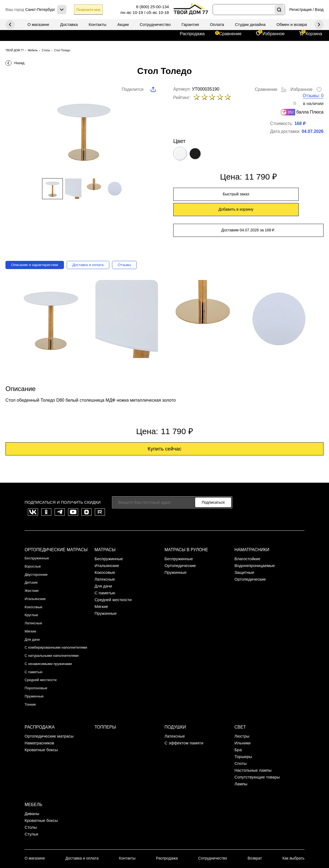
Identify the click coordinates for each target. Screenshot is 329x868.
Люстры (242, 696)
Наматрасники (251, 533)
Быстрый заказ (209, 195)
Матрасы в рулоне (185, 533)
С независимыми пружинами (52, 635)
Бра (238, 710)
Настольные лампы (253, 730)
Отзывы (142, 249)
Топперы (105, 687)
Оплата (217, 24)
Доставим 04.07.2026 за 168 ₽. (248, 215)
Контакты (98, 24)
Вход (319, 10)
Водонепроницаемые (255, 549)
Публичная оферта (225, 845)
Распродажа (192, 34)
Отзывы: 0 (313, 96)
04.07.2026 (313, 132)
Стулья (31, 791)
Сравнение (230, 34)
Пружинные (36, 663)
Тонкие (31, 669)
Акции (123, 24)
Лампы (241, 744)
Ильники (243, 703)
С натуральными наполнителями (56, 629)
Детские (32, 563)
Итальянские (37, 576)
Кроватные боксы (41, 710)
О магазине (38, 24)
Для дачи (33, 610)
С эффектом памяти (184, 703)
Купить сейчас (165, 435)
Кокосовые (35, 583)
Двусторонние (38, 556)
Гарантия (190, 24)
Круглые (32, 590)
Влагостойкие (247, 542)
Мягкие (31, 603)
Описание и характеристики (39, 249)
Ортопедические (180, 549)
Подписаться (213, 489)
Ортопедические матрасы (55, 533)
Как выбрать (295, 815)
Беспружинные (39, 542)
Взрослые (34, 549)
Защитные (244, 556)
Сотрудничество (155, 24)
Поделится (133, 89)
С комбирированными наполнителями (45, 619)
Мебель (33, 761)
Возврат (255, 815)
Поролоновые (38, 656)
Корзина (314, 34)
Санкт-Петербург (40, 845)
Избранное (273, 34)
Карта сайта (194, 845)
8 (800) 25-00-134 (152, 7)
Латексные (35, 597)
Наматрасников (39, 703)
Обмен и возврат (293, 24)
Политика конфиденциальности (274, 845)
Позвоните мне (94, 10)
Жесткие (33, 569)
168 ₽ (300, 124)
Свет (240, 687)
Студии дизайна (250, 24)
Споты (241, 723)
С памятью (35, 642)
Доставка (69, 24)
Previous (319, 25)
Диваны (32, 770)
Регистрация (301, 10)
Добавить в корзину (288, 195)
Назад (19, 63)
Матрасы (105, 533)
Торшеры (243, 716)
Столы (31, 784)
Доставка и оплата (101, 249)
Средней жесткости (43, 649)
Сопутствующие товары (257, 737)
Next (10, 25)
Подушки (175, 687)
